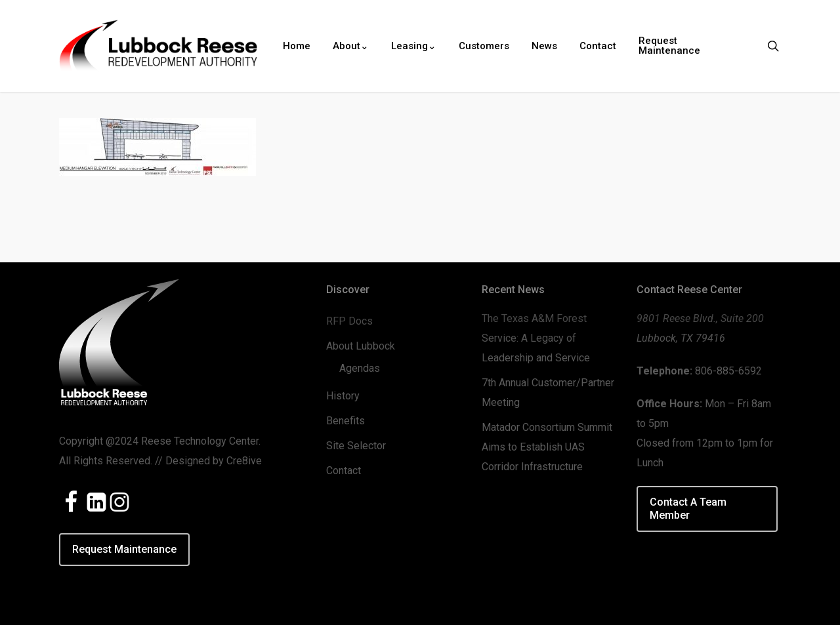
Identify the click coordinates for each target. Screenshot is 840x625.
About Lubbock (361, 346)
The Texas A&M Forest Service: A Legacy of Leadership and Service (536, 338)
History (343, 396)
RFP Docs (349, 321)
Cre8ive (244, 461)
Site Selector (356, 446)
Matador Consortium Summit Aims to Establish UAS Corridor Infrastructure (547, 447)
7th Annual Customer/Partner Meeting (548, 393)
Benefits (346, 421)
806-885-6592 (728, 371)
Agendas (360, 368)
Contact (344, 471)
